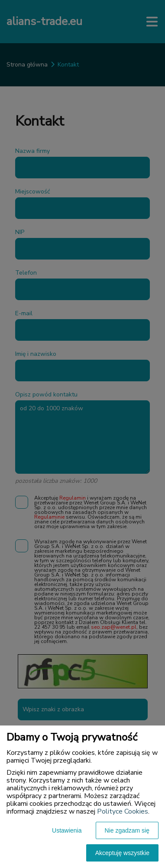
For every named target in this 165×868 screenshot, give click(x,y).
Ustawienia (67, 830)
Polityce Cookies (123, 811)
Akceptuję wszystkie (122, 853)
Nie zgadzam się (127, 830)
